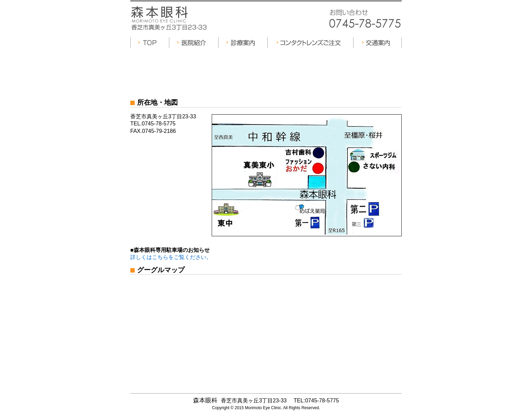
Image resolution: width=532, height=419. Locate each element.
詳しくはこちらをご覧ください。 (171, 257)
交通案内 (377, 43)
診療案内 (243, 43)
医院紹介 (194, 43)
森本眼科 (160, 14)
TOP (150, 43)
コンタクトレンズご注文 (310, 43)
